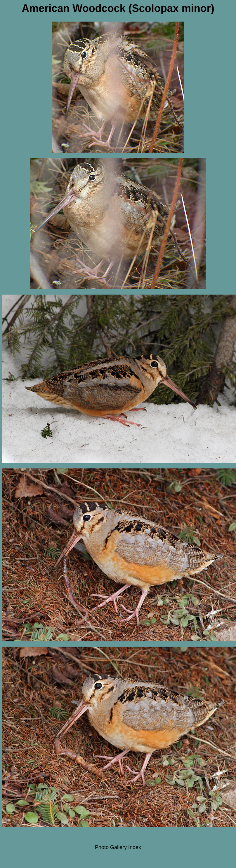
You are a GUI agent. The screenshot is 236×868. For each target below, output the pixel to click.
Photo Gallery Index (118, 847)
